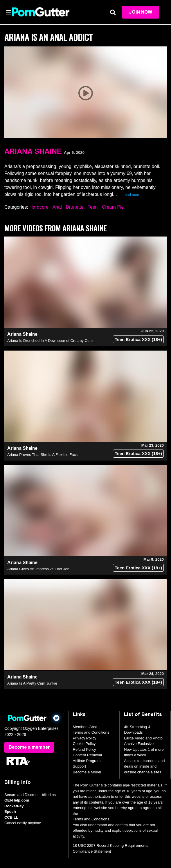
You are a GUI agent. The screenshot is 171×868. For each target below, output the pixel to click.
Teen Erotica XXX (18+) (138, 339)
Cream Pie (113, 207)
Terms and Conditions (91, 732)
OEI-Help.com (17, 800)
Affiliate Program (87, 761)
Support (80, 766)
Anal (57, 207)
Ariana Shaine (33, 151)
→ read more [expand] (130, 195)
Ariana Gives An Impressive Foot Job (38, 569)
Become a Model (87, 772)
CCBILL (11, 817)
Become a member (29, 747)
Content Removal (87, 755)
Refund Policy (84, 749)
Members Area (85, 727)
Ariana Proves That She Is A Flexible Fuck (43, 455)
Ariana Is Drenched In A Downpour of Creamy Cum (50, 341)
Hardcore (39, 207)
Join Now (141, 12)
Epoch (10, 812)
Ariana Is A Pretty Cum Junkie (32, 683)
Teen (93, 207)
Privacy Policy (85, 738)
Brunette (75, 207)
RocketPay (14, 806)
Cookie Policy (84, 744)
